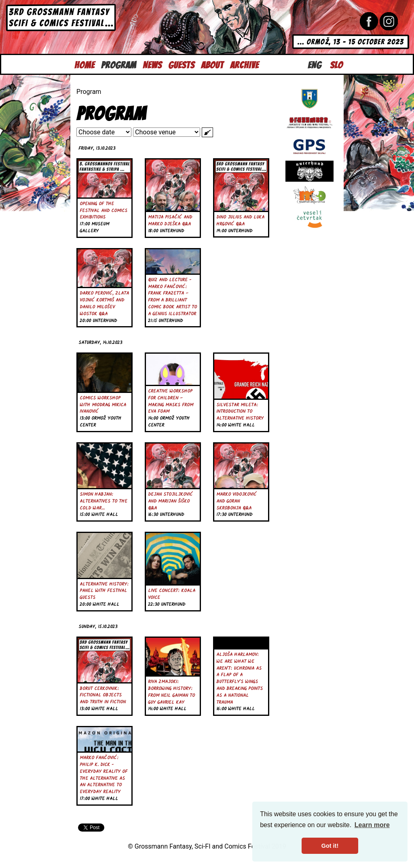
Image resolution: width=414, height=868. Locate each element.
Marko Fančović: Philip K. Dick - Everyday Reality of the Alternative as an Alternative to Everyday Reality (103, 775)
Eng (315, 64)
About (212, 64)
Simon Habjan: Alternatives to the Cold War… (103, 501)
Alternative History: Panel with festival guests (104, 591)
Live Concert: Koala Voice (172, 594)
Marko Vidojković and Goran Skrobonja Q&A (237, 501)
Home (84, 64)
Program (119, 64)
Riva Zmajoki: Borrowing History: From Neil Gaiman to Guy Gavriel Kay (171, 692)
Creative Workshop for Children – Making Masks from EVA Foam (171, 401)
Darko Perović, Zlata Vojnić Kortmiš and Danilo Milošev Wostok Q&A (104, 303)
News (152, 64)
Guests (181, 64)
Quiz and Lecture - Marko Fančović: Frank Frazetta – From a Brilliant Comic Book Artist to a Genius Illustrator (172, 297)
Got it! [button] (330, 846)
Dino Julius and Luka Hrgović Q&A (240, 221)
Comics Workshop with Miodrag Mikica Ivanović (103, 405)
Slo (336, 64)
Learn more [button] (372, 825)
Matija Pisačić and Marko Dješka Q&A (170, 221)
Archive (244, 64)
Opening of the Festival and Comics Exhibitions (103, 211)
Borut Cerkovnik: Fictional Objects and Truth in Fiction (103, 696)
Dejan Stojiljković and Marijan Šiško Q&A (170, 501)
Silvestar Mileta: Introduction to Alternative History (240, 412)
